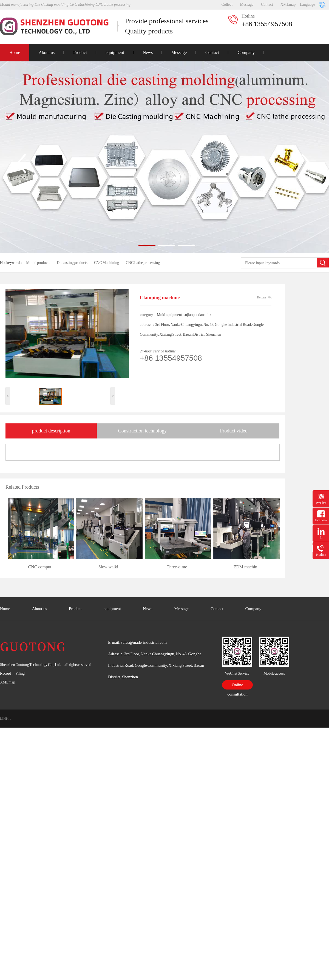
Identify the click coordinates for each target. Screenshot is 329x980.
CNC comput (40, 567)
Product (80, 52)
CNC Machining (107, 263)
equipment (115, 52)
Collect (227, 5)
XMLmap (288, 5)
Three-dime (177, 567)
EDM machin (246, 567)
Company (246, 52)
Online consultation (237, 686)
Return (261, 297)
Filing (20, 673)
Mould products (38, 263)
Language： (313, 5)
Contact (267, 5)
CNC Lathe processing (143, 263)
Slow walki (108, 567)
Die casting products (72, 263)
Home (15, 52)
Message (247, 5)
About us (47, 52)
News (148, 52)
